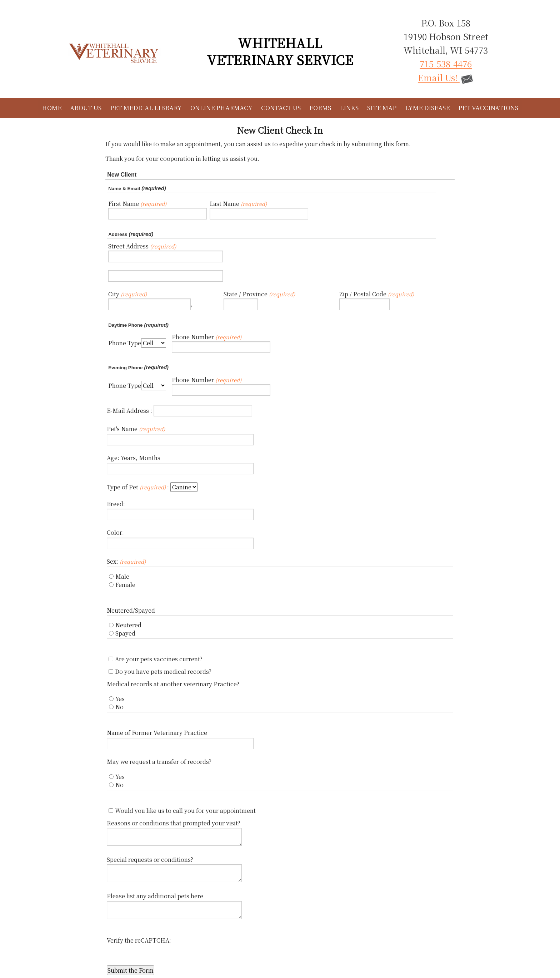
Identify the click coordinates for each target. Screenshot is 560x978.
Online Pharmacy (221, 107)
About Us (86, 107)
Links (349, 107)
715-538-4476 (446, 63)
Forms (320, 107)
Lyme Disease (427, 107)
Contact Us (281, 107)
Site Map (382, 107)
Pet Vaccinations (488, 107)
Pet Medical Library (146, 107)
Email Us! (446, 77)
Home (52, 107)
